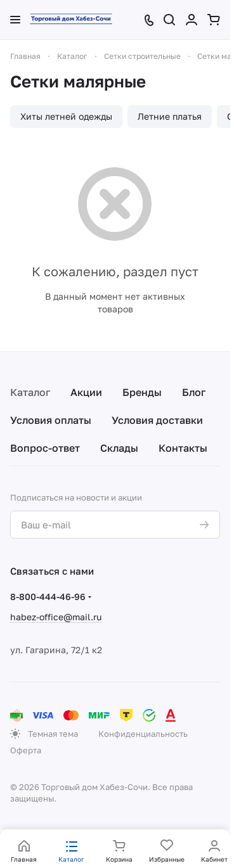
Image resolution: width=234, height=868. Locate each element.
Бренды (142, 392)
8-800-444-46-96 (48, 597)
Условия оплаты (51, 420)
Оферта (26, 750)
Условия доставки (157, 420)
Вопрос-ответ (45, 448)
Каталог (30, 392)
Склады (119, 448)
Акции (86, 392)
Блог (194, 392)
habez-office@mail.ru (56, 617)
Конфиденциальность (143, 734)
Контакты (183, 448)
